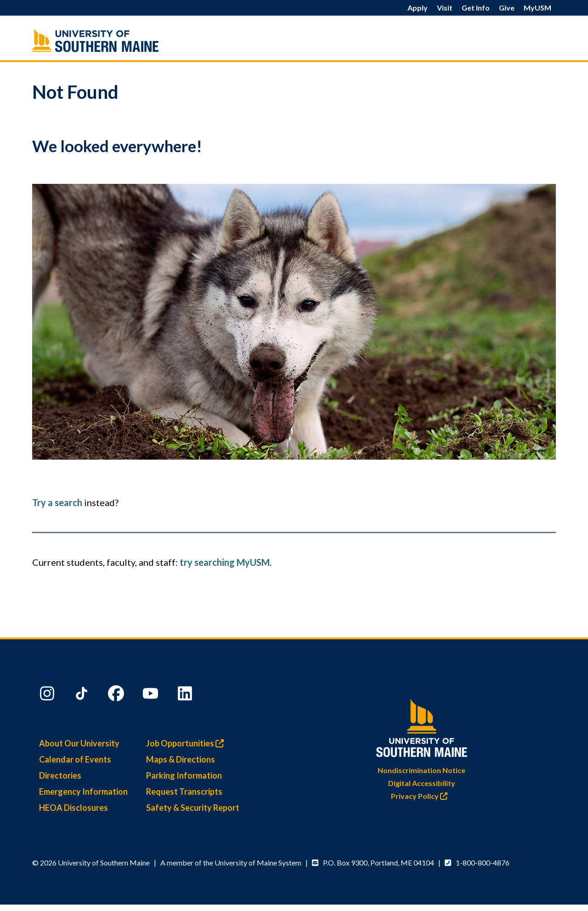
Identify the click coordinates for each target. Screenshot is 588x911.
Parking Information (184, 775)
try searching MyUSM (225, 562)
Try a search (57, 502)
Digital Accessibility (422, 783)
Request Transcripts (184, 791)
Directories (60, 775)
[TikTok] (83, 695)
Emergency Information (83, 791)
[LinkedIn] (186, 695)
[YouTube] (152, 695)
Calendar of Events (75, 759)
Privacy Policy (421, 796)
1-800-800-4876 (483, 863)
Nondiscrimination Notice (421, 770)
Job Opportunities (187, 743)
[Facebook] (117, 695)
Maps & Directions (181, 759)
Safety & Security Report (193, 808)
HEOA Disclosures (73, 808)
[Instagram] (48, 695)
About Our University (79, 743)
